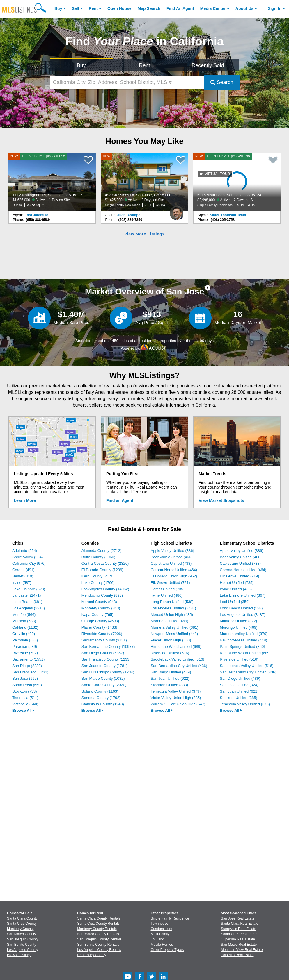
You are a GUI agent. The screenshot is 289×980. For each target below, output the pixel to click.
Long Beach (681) (27, 602)
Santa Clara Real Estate (240, 924)
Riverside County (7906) (102, 634)
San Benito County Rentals (98, 945)
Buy (58, 8)
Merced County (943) (99, 602)
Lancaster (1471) (26, 595)
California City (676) (29, 563)
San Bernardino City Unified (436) (179, 666)
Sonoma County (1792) (101, 698)
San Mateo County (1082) (103, 678)
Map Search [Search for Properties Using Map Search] (149, 8)
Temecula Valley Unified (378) (245, 704)
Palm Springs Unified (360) (242, 647)
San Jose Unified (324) (239, 685)
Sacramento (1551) (28, 659)
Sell (76, 8)
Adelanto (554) (25, 551)
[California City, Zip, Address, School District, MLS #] (127, 82)
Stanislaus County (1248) (103, 704)
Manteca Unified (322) (238, 621)
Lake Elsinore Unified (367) (243, 595)
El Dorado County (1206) (102, 570)
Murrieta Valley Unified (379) (244, 634)
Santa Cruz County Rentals (98, 924)
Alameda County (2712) (101, 551)
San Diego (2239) (27, 666)
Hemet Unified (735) (168, 589)
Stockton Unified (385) (239, 698)
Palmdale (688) (25, 640)
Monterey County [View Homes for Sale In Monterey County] (20, 929)
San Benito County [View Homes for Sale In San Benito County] (22, 945)
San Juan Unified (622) (170, 678)
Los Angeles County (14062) (105, 589)
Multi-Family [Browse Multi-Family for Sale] (160, 934)
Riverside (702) (25, 653)
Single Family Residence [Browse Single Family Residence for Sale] (170, 918)
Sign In (275, 8)
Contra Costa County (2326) (105, 563)
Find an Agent (120, 500)
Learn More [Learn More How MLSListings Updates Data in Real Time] (25, 500)
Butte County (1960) (98, 557)
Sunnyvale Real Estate (239, 929)
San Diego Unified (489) (171, 672)
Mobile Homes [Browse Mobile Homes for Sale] (162, 945)
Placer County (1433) (99, 627)
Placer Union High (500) (171, 640)
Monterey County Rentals (97, 929)
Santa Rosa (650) (27, 685)
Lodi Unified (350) (235, 602)
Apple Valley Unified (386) (172, 551)
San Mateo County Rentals (98, 934)
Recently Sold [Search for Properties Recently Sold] (208, 65)
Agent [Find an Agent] (180, 8)
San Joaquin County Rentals (99, 939)
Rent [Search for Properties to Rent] (144, 65)
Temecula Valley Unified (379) (176, 691)
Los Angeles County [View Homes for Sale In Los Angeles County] (23, 950)
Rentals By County (92, 955)
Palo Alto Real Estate (237, 955)
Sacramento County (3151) (104, 640)
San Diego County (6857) (103, 653)
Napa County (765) (97, 615)
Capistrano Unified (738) (171, 563)
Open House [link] (119, 8)
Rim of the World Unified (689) (176, 647)
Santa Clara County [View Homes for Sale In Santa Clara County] (22, 918)
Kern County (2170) (98, 576)
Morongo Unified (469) (170, 621)
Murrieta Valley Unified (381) (175, 627)
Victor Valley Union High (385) (176, 698)
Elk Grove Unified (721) (170, 583)
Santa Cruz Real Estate (239, 934)
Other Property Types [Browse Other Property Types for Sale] (167, 950)
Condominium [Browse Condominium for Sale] (162, 929)
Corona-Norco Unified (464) (174, 570)
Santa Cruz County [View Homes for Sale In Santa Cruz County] (22, 924)
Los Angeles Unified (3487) (173, 608)
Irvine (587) (22, 583)
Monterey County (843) (101, 608)
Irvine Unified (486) (167, 595)
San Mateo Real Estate (239, 945)
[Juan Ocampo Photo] (177, 211)
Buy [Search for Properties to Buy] (81, 65)
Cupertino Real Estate (238, 939)
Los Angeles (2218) (29, 608)
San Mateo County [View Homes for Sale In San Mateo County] (21, 934)
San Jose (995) (25, 678)
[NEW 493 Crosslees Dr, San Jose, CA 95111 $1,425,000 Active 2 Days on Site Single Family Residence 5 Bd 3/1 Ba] (145, 182)
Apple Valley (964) (28, 557)
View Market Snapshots (221, 500)
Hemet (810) (23, 576)
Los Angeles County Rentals (99, 950)
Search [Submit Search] (222, 82)
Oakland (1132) (25, 627)
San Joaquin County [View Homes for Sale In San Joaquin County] (23, 939)
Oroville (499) (24, 634)
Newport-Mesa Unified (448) (174, 634)
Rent (93, 8)
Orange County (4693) (100, 621)
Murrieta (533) (24, 621)
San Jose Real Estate (238, 918)
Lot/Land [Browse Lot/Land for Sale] (158, 939)
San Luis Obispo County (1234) (108, 672)
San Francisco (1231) (30, 672)
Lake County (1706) (98, 583)
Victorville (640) (25, 704)
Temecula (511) (25, 698)
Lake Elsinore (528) (29, 589)
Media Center (213, 8)
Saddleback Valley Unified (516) (178, 659)
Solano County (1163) (100, 691)
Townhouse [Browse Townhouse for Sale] (160, 924)
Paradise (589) (25, 647)
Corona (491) (23, 570)
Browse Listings (19, 955)
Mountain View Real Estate (242, 950)
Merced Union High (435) (172, 615)
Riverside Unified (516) (170, 653)
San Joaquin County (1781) (104, 666)
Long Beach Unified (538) (172, 602)
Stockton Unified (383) (170, 685)
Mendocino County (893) (102, 595)
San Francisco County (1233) (106, 659)
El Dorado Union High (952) (174, 576)
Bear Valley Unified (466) (172, 557)
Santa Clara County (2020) (104, 685)
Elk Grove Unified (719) (239, 576)
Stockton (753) (25, 691)
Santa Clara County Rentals (99, 918)
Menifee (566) (24, 615)
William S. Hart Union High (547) (178, 704)
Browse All (23, 710)
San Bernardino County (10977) (108, 647)
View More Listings (144, 234)
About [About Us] (244, 8)
